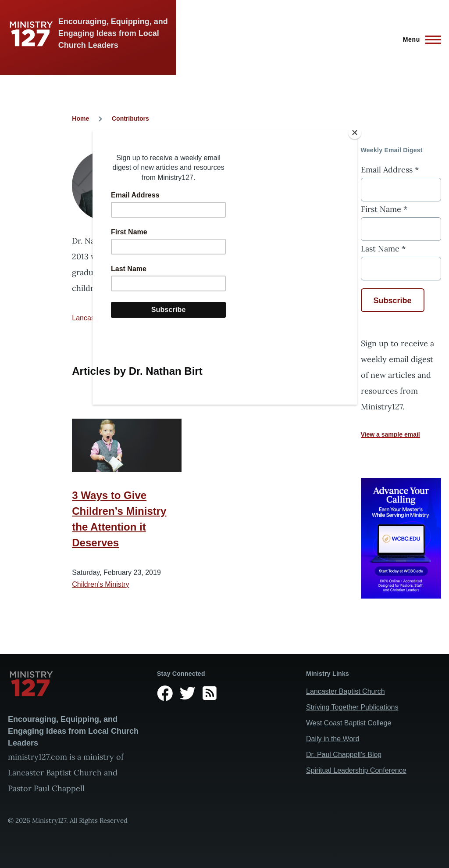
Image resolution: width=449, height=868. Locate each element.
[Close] (355, 133)
